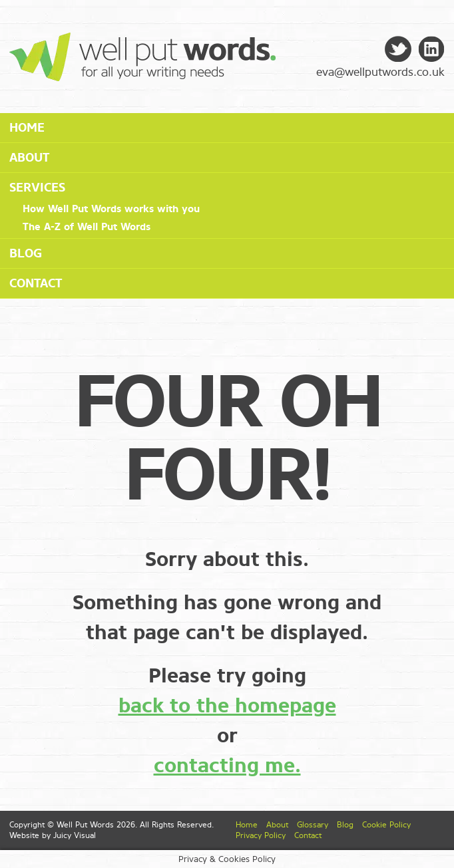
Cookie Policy (386, 825)
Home (27, 128)
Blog (26, 253)
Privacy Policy (261, 835)
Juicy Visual (75, 835)
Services (37, 188)
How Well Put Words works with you (111, 209)
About (29, 158)
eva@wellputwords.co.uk (380, 72)
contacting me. (227, 766)
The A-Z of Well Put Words (87, 227)
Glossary (313, 825)
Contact (36, 283)
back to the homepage (227, 706)
